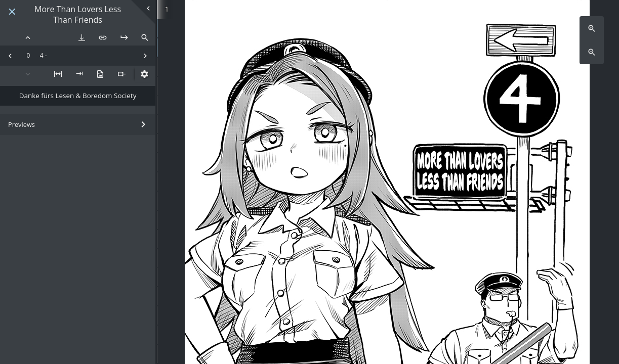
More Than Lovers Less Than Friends (78, 15)
